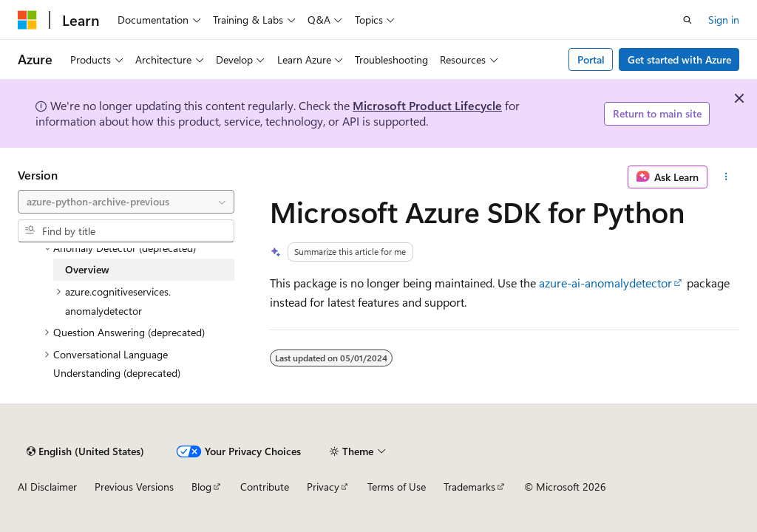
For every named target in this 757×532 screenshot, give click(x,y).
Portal (591, 59)
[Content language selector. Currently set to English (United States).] (85, 451)
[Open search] (688, 20)
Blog (201, 487)
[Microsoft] (27, 20)
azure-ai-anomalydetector (605, 283)
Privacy (323, 487)
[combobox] (126, 202)
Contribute (265, 487)
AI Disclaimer (47, 487)
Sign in (724, 20)
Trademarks (469, 487)
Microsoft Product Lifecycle (427, 105)
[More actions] (726, 177)
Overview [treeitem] (87, 269)
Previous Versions (134, 487)
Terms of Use (397, 487)
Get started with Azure (679, 59)
